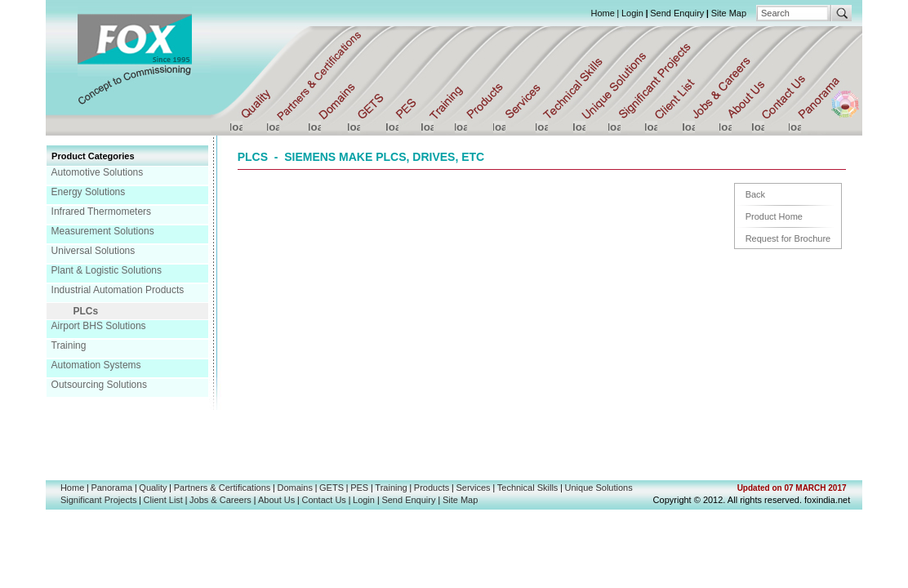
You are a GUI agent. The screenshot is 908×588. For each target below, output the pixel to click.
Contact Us (323, 500)
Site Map (729, 13)
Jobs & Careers (220, 500)
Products (432, 488)
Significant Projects (99, 500)
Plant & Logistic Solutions (107, 270)
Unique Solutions (599, 488)
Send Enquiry (677, 13)
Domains (295, 488)
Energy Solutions (89, 192)
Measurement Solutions (103, 231)
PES (359, 488)
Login (632, 13)
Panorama (111, 488)
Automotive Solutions (98, 172)
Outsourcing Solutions (99, 385)
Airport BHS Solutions (99, 326)
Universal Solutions (93, 251)
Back (755, 194)
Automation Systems (96, 365)
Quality (153, 488)
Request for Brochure (788, 238)
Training (69, 345)
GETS (332, 488)
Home (602, 13)
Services (473, 488)
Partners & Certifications (223, 488)
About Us (276, 500)
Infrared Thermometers (102, 212)
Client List (163, 500)
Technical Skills (528, 488)
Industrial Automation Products (118, 290)
